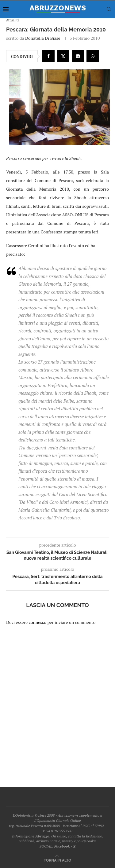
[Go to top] (57, 860)
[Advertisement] (57, 702)
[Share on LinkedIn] (78, 56)
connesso (37, 622)
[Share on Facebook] (48, 56)
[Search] (109, 9)
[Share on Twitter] (63, 56)
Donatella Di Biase (43, 38)
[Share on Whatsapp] (93, 56)
